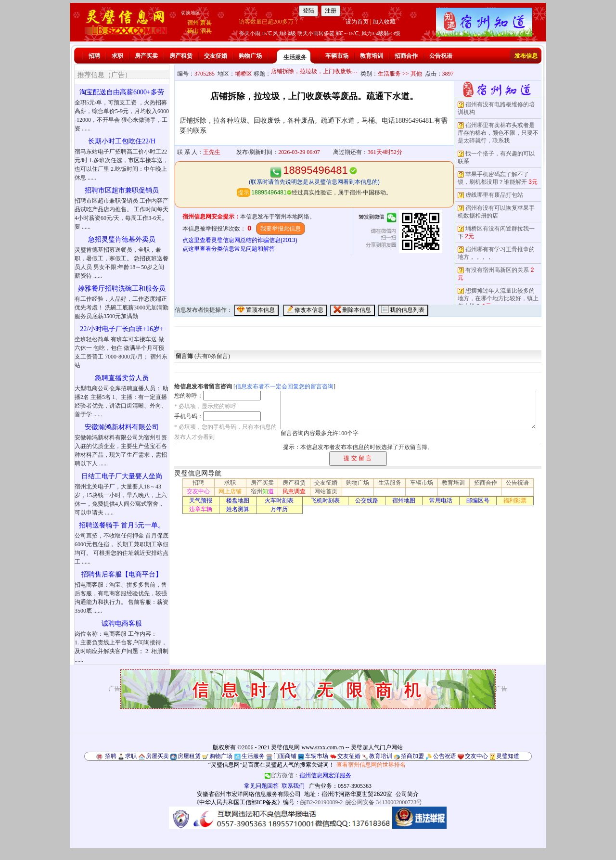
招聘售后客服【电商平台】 (122, 574)
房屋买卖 (157, 756)
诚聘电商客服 (122, 623)
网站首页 (326, 491)
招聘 (94, 56)
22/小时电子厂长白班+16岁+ (122, 329)
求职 (117, 56)
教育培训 (372, 56)
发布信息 (526, 56)
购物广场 (250, 56)
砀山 (193, 31)
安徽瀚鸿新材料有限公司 (122, 427)
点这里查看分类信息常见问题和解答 (229, 249)
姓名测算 (238, 509)
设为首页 (357, 22)
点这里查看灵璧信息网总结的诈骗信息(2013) (240, 240)
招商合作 (406, 56)
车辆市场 (337, 56)
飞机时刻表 (325, 501)
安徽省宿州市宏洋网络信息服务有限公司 (249, 794)
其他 (416, 74)
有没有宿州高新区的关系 (497, 270)
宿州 (193, 23)
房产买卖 (146, 56)
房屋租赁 (189, 756)
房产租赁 (181, 56)
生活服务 (295, 57)
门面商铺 (285, 756)
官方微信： (308, 775)
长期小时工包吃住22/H (122, 141)
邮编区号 (478, 501)
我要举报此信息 (281, 229)
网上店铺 (230, 491)
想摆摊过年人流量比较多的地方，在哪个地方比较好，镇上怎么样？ (498, 298)
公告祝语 (441, 56)
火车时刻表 (279, 501)
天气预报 (201, 501)
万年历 (279, 509)
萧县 (206, 23)
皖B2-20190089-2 (321, 802)
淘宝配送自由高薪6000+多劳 (122, 92)
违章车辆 (201, 509)
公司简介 (407, 794)
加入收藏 (384, 22)
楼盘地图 (238, 501)
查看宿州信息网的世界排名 (371, 765)
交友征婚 (216, 56)
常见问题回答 (261, 786)
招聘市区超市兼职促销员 (122, 190)
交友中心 (198, 491)
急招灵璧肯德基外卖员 (122, 239)
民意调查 (294, 491)
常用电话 (441, 501)
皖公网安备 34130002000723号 (384, 802)
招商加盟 (412, 756)
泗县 (206, 31)
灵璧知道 (508, 756)
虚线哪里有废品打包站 (494, 195)
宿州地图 (404, 501)
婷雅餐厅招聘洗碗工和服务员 (122, 289)
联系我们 (293, 786)
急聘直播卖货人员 (122, 378)
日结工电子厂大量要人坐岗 (122, 476)
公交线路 (367, 501)
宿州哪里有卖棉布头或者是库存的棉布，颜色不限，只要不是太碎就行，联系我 (498, 133)
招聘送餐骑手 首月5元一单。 (122, 525)
